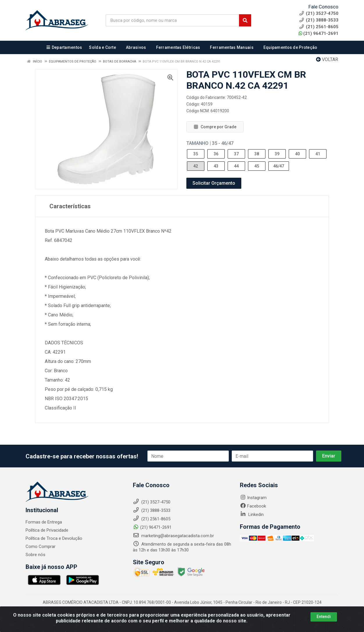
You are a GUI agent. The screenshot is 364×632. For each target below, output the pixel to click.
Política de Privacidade (47, 530)
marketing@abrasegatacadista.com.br (173, 536)
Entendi (324, 617)
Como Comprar (41, 546)
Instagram (253, 498)
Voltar (327, 59)
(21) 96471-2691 (318, 33)
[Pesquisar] (245, 20)
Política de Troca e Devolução (54, 538)
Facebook (253, 506)
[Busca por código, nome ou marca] (172, 20)
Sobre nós (35, 555)
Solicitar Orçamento (214, 183)
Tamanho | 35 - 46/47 (210, 143)
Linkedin (252, 514)
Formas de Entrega (44, 522)
